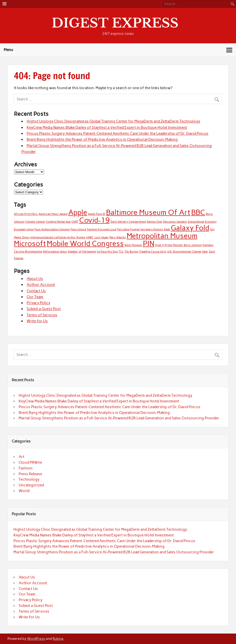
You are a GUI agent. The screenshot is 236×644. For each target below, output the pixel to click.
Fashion (26, 468)
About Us (35, 279)
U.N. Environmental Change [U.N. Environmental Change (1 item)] (184, 252)
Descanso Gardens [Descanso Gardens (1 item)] (175, 222)
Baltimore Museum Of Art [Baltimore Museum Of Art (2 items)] (148, 212)
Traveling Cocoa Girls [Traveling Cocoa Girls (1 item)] (153, 252)
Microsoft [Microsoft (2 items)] (30, 243)
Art (22, 457)
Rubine (58, 639)
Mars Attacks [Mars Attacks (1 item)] (118, 237)
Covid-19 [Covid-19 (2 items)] (94, 220)
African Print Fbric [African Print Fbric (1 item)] (26, 214)
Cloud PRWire (30, 462)
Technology (29, 479)
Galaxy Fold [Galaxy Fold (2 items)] (190, 228)
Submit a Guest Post (44, 309)
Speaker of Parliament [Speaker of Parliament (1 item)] (82, 252)
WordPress (36, 639)
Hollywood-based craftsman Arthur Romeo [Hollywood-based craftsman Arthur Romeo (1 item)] (58, 237)
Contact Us (36, 291)
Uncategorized (31, 485)
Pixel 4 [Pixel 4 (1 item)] (159, 245)
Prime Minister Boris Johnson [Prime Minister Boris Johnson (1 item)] (183, 245)
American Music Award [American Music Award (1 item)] (53, 214)
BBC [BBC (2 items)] (198, 212)
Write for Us (37, 321)
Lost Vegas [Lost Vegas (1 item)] (101, 237)
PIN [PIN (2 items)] (149, 243)
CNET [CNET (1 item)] (75, 222)
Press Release (30, 474)
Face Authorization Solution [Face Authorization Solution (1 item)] (52, 229)
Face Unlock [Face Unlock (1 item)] (79, 229)
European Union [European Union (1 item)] (24, 229)
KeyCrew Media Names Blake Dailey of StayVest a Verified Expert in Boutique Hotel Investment (107, 128)
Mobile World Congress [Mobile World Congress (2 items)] (85, 243)
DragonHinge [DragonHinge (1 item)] (196, 222)
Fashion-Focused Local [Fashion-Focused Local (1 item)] (102, 229)
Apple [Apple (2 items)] (78, 212)
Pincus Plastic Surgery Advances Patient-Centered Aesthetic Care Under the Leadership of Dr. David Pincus (118, 133)
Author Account (41, 285)
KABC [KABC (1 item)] (90, 237)
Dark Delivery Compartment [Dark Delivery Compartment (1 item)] (128, 222)
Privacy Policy (38, 303)
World (24, 491)
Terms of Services (42, 315)
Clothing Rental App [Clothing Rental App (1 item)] (58, 222)
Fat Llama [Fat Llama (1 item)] (123, 229)
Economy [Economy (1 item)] (211, 222)
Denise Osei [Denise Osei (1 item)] (155, 222)
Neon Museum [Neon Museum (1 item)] (133, 245)
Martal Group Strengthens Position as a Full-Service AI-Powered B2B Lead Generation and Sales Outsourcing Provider (119, 418)
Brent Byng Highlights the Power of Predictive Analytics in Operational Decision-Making (102, 139)
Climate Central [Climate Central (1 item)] (35, 222)
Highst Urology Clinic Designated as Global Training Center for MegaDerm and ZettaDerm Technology (113, 121)
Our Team (35, 297)
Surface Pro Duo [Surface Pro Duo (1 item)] (107, 252)
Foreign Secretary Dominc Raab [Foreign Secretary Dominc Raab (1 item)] (150, 229)
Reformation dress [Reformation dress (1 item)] (55, 252)
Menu (8, 50)
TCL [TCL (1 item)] (121, 252)
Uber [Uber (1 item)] (205, 252)
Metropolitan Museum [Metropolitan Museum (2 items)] (162, 236)
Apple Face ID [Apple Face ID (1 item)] (97, 214)
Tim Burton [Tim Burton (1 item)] (131, 252)
